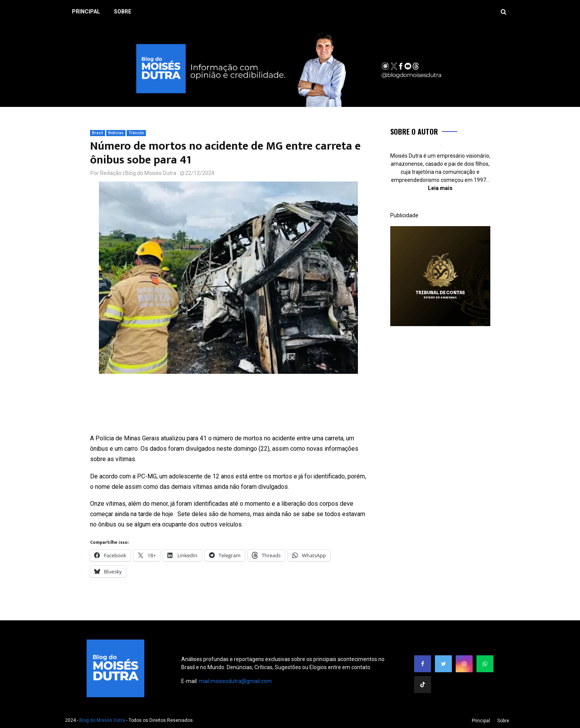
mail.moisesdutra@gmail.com (235, 681)
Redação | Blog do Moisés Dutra (138, 173)
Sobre (123, 12)
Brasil (98, 133)
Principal (86, 12)
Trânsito (136, 133)
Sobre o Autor (414, 132)
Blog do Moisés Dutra (102, 720)
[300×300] (440, 324)
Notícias (116, 133)
